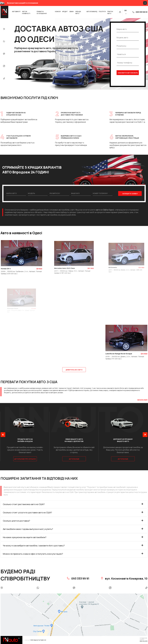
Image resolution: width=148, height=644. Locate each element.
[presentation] (3, 435)
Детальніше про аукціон (25, 459)
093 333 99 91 (140, 12)
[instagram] (4, 66)
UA (125, 10)
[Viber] (4, 29)
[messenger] (4, 54)
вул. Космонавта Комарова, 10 (124, 578)
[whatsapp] (4, 42)
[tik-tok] (4, 79)
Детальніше (74, 459)
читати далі (142, 400)
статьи (27, 640)
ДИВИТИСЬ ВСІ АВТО (74, 370)
